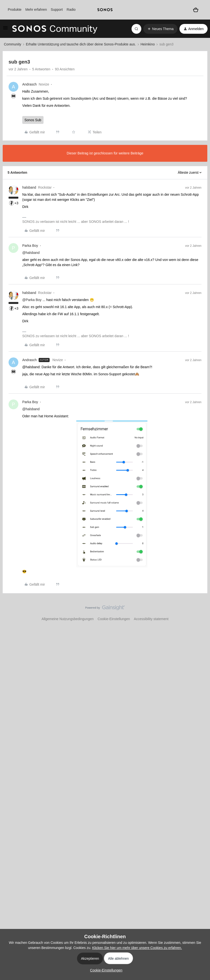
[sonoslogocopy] (105, 10)
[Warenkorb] (196, 10)
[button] (5, 30)
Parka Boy (30, 246)
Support (57, 10)
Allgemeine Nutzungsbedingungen (68, 619)
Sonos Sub (33, 120)
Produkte (15, 10)
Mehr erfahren (36, 10)
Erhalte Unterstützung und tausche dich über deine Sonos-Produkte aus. (81, 44)
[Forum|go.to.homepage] (55, 29)
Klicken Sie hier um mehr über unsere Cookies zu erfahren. (137, 948)
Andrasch (29, 84)
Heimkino (148, 44)
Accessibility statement (151, 619)
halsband (29, 187)
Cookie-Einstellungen (114, 619)
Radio (71, 10)
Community (13, 44)
